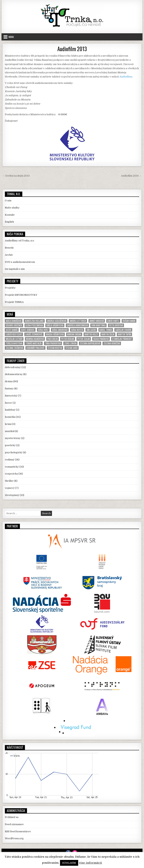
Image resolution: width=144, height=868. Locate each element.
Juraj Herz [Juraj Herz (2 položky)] (43, 330)
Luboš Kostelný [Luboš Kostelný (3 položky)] (14, 334)
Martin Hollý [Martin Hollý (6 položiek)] (91, 334)
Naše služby (12, 208)
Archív (9, 255)
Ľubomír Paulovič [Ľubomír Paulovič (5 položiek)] (35, 348)
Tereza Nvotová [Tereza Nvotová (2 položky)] (14, 343)
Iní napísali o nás (15, 269)
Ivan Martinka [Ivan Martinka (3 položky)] (98, 325)
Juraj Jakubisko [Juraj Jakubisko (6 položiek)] (60, 330)
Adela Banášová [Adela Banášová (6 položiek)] (14, 321)
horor (8, 403)
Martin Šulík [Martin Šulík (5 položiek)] (108, 334)
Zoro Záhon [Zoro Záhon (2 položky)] (70, 343)
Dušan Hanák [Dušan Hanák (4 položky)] (129, 321)
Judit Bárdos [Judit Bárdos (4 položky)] (28, 330)
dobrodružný (13, 367)
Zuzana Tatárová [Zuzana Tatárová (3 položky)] (14, 348)
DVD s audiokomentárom (20, 262)
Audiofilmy (126, 77)
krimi (8, 424)
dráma (9, 381)
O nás (8, 201)
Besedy (9, 248)
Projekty (10, 288)
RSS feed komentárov (18, 831)
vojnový (10, 488)
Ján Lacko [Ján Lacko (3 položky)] (91, 330)
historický (11, 396)
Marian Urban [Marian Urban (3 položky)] (74, 334)
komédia (10, 417)
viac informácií (90, 863)
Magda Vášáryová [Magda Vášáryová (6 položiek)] (55, 334)
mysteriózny (13, 438)
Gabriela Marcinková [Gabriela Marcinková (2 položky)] (77, 325)
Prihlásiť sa (12, 817)
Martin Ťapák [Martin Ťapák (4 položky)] (124, 334)
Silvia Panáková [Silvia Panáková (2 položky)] (101, 339)
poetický (10, 445)
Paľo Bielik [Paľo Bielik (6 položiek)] (52, 339)
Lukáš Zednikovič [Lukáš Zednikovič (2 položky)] (34, 334)
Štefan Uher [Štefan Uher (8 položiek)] (72, 348)
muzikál (10, 431)
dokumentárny (14, 374)
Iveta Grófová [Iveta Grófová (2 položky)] (116, 325)
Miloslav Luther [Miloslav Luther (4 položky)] (14, 339)
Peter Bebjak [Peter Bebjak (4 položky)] (68, 339)
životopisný (12, 495)
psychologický (14, 452)
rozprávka (11, 474)
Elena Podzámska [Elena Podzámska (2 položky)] (34, 325)
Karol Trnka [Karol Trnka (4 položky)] (106, 330)
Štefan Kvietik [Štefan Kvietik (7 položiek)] (55, 348)
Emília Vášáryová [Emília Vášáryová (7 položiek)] (55, 325)
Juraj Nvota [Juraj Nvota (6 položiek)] (77, 330)
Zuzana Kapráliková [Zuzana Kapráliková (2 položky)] (90, 343)
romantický (12, 467)
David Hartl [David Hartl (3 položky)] (113, 321)
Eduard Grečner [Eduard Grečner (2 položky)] (14, 325)
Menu (11, 37)
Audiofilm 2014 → (131, 176)
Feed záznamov (14, 824)
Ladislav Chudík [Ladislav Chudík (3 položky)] (123, 330)
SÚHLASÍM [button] (69, 863)
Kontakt (10, 215)
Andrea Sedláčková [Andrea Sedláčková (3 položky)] (57, 321)
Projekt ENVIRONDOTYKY (21, 295)
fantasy (9, 389)
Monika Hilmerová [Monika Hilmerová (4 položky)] (35, 339)
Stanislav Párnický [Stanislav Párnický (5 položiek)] (122, 339)
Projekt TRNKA (14, 302)
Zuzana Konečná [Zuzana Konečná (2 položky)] (112, 343)
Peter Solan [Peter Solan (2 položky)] (84, 339)
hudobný (10, 410)
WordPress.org (14, 838)
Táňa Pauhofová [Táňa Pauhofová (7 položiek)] (53, 343)
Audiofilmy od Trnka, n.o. (20, 241)
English (9, 222)
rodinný (10, 460)
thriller (9, 481)
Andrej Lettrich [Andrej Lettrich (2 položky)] (78, 321)
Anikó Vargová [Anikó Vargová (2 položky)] (97, 321)
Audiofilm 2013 (72, 49)
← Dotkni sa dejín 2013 (16, 176)
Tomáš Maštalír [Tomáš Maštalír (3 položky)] (34, 343)
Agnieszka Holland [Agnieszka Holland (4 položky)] (34, 321)
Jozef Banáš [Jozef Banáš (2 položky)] (12, 330)
